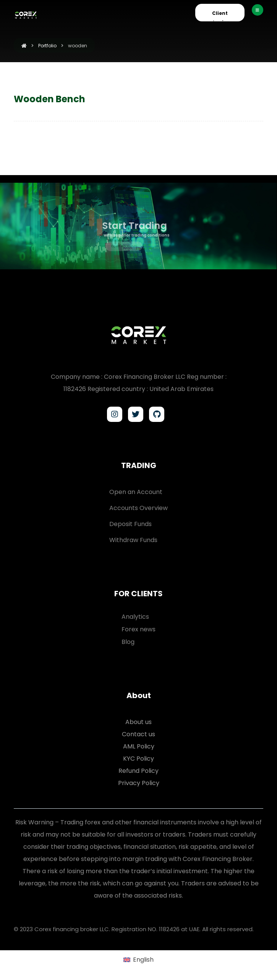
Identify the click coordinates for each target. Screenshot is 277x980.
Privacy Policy (139, 783)
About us (138, 722)
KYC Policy (138, 759)
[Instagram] (115, 414)
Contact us (138, 734)
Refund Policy (138, 771)
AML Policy (139, 746)
